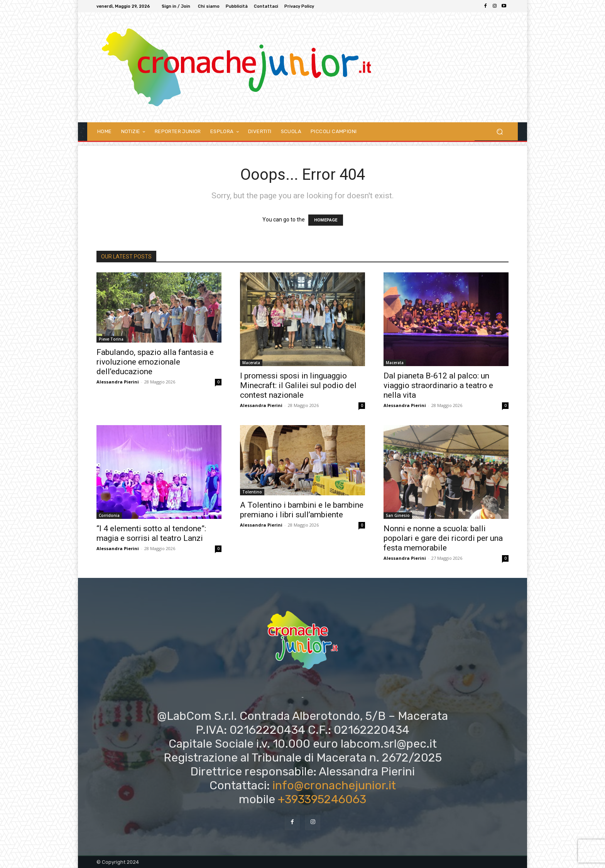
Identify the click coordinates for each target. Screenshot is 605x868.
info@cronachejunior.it (334, 785)
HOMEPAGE (326, 220)
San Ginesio (398, 515)
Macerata (251, 363)
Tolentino (252, 492)
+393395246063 (322, 799)
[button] (499, 131)
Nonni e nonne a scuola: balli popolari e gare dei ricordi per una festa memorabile (443, 538)
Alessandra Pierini (118, 382)
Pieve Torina (111, 339)
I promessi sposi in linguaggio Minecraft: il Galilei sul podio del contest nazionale (298, 385)
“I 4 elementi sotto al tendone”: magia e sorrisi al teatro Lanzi (151, 533)
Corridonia (109, 515)
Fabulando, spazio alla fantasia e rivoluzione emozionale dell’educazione (155, 362)
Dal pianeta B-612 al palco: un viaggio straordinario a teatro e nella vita (438, 385)
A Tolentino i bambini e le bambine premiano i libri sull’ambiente (302, 510)
